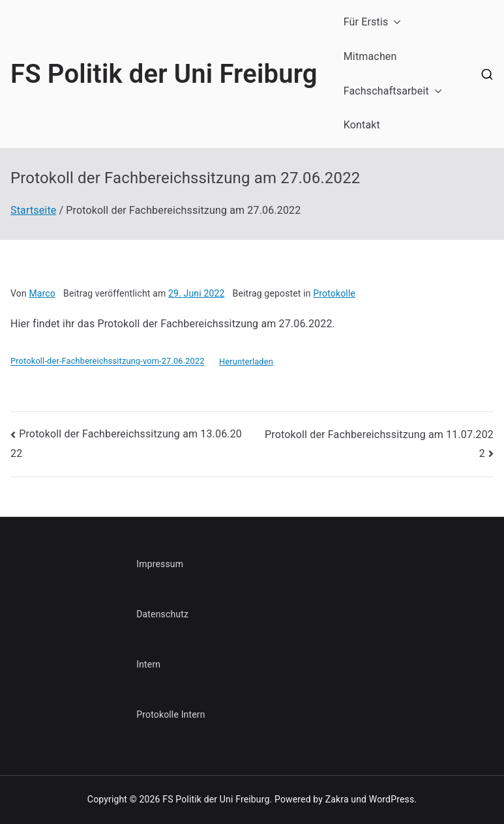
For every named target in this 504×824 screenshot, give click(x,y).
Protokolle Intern (170, 714)
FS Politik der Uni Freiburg (164, 74)
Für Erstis (373, 22)
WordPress (392, 799)
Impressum (160, 564)
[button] (394, 22)
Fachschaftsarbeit (393, 92)
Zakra (337, 799)
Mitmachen (370, 56)
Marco (42, 293)
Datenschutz (162, 614)
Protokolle (334, 293)
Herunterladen (246, 361)
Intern (148, 664)
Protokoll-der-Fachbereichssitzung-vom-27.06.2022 (108, 361)
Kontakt (362, 125)
